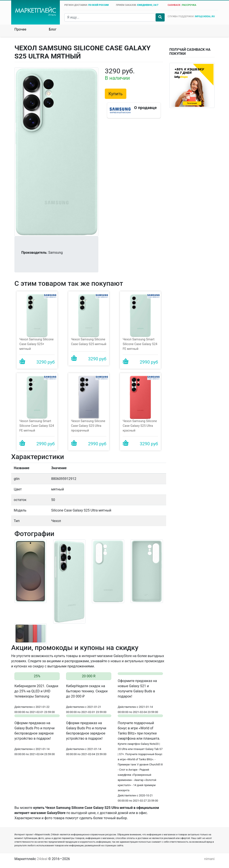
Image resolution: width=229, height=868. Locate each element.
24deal (42, 859)
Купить (116, 94)
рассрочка (189, 5)
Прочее (20, 29)
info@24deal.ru (205, 16)
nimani (209, 859)
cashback (174, 5)
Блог (53, 29)
